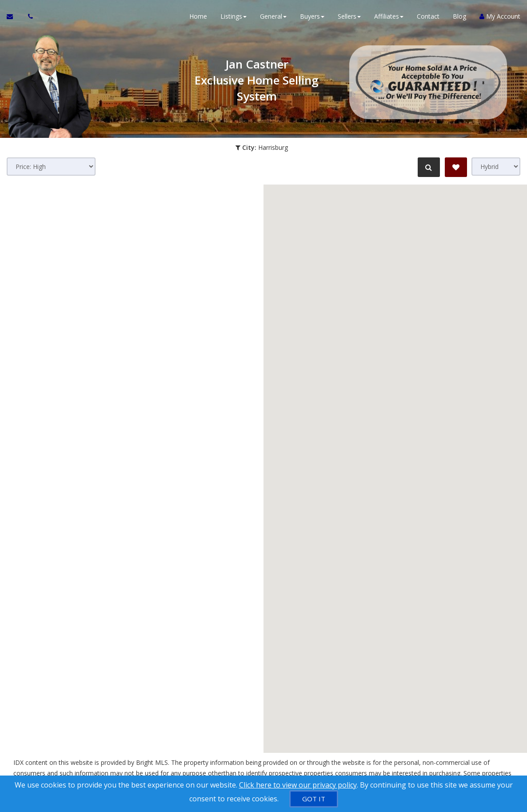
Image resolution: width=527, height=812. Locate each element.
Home (198, 18)
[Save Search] (456, 167)
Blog (459, 18)
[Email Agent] (14, 18)
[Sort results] (51, 167)
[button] (340, 504)
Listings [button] (234, 18)
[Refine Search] (427, 167)
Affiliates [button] (389, 18)
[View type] (496, 167)
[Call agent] (28, 18)
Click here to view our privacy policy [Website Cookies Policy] (298, 785)
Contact (428, 18)
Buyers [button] (312, 18)
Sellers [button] (349, 18)
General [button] (273, 18)
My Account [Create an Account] (500, 18)
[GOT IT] (314, 799)
